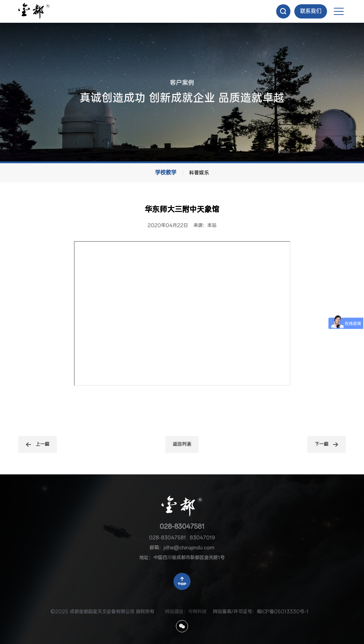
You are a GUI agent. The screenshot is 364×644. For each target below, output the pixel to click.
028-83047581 (182, 527)
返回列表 (182, 444)
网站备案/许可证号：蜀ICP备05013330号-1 (261, 612)
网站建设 (174, 612)
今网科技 (197, 612)
